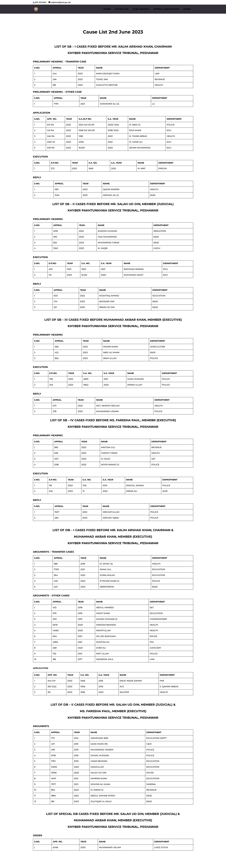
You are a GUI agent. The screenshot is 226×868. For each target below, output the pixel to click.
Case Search (141, 9)
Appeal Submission (166, 9)
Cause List (122, 9)
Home (107, 9)
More (187, 9)
